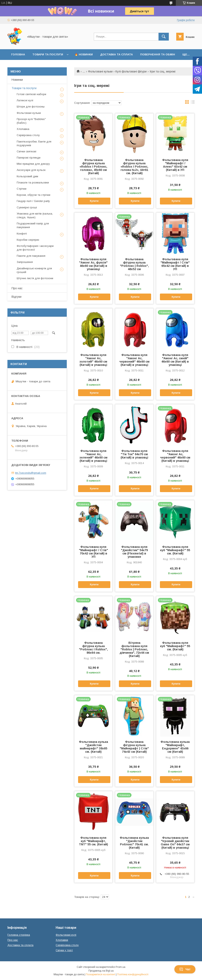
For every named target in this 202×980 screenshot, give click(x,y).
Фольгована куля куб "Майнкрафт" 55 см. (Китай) (175, 550)
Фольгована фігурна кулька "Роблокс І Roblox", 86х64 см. (93, 648)
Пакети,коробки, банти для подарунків (34, 143)
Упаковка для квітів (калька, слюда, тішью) (35, 215)
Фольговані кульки (100, 71)
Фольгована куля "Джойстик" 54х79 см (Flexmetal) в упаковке (134, 552)
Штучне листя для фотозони (35, 278)
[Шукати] (164, 37)
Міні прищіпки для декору (33, 164)
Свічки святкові (26, 151)
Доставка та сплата (116, 54)
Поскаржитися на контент (100, 974)
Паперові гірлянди (29, 158)
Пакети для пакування (31, 256)
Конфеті (22, 234)
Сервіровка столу (28, 135)
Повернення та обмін (158, 54)
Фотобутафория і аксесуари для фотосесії (35, 248)
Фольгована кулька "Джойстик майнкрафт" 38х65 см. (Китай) (93, 747)
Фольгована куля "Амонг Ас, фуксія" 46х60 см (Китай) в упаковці (93, 264)
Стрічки (22, 189)
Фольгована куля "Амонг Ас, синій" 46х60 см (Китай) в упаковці (175, 360)
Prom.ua (120, 967)
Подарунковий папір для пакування (33, 225)
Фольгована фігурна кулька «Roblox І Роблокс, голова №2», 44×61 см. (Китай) (134, 167)
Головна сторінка (19, 935)
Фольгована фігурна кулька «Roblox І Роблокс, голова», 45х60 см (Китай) (93, 167)
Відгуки (16, 297)
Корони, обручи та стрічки (33, 195)
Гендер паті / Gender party (33, 201)
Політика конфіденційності (133, 974)
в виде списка (193, 103)
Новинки (17, 80)
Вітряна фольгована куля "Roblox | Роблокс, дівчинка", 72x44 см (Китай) (134, 649)
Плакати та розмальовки (33, 183)
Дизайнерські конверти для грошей (34, 270)
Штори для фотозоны (31, 107)
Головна (18, 54)
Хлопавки (62, 940)
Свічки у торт (64, 950)
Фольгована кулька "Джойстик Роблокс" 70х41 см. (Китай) (134, 843)
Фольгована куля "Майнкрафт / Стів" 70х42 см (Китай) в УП (93, 552)
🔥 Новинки (84, 54)
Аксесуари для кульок (31, 170)
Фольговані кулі (66, 935)
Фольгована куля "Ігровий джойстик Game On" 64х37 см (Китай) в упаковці (175, 843)
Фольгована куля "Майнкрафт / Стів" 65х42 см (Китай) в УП (175, 264)
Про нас (17, 288)
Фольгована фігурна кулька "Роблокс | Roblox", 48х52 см (134, 264)
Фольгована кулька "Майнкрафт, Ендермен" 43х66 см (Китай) (175, 747)
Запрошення (25, 262)
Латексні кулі (25, 100)
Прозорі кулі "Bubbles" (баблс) (31, 121)
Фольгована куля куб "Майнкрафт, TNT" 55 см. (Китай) (93, 841)
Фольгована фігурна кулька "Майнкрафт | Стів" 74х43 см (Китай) (134, 747)
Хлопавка (23, 129)
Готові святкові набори (31, 94)
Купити (94, 201)
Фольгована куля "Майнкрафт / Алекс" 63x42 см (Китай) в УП (175, 165)
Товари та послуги (48, 54)
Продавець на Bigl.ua (101, 971)
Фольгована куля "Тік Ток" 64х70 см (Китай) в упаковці (134, 454)
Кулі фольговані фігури (131, 71)
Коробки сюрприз (28, 240)
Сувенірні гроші (27, 207)
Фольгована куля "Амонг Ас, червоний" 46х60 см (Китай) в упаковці (134, 360)
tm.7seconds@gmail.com (31, 473)
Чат (185, 969)
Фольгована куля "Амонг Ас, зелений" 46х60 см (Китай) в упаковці (93, 456)
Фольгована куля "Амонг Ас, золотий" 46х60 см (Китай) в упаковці (93, 360)
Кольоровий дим (27, 176)
